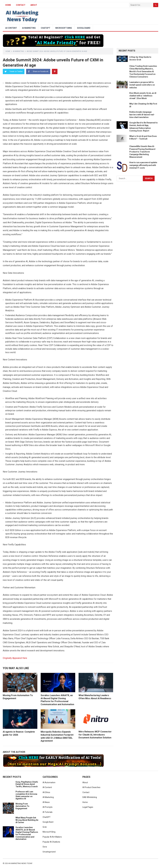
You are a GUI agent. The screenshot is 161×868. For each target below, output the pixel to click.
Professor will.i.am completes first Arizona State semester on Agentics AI (26, 795)
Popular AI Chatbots (51, 842)
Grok (45, 827)
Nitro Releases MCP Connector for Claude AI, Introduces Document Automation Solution (95, 735)
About (34, 5)
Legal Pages (88, 807)
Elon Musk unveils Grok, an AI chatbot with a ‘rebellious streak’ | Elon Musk (143, 96)
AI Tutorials (48, 812)
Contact (21, 5)
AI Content (11, 28)
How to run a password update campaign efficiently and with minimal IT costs (143, 165)
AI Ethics (46, 792)
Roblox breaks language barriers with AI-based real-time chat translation (142, 115)
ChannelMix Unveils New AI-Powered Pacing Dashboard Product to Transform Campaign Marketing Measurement (142, 152)
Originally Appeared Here (15, 658)
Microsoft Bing (64, 28)
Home (8, 51)
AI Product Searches (91, 787)
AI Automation (49, 782)
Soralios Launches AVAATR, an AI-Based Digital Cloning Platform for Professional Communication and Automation (27, 833)
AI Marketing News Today (21, 863)
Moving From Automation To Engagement (22, 806)
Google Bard (84, 28)
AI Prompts (48, 807)
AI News (46, 802)
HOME (8, 5)
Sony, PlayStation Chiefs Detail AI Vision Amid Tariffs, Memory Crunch (27, 784)
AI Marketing (29, 28)
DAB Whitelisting (90, 797)
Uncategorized (49, 852)
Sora (45, 847)
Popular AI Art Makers (52, 837)
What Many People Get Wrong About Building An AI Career (27, 820)
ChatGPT (46, 28)
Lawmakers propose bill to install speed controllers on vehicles (142, 85)
